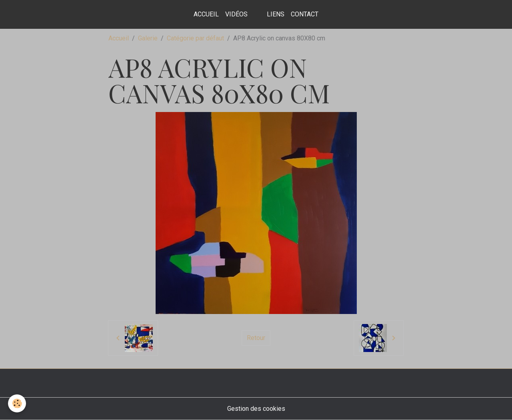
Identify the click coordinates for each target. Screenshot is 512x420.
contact (305, 14)
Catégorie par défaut (195, 38)
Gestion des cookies (256, 409)
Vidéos (236, 14)
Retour (256, 338)
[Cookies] (17, 403)
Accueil (206, 14)
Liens (276, 14)
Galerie (148, 38)
